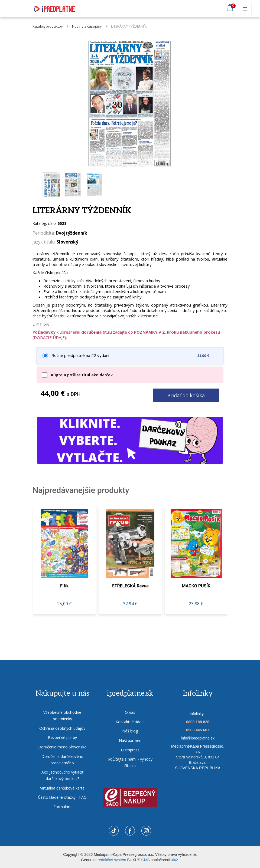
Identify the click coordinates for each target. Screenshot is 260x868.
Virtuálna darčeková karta (62, 788)
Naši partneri (130, 740)
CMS (146, 860)
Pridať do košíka (186, 395)
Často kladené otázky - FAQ (62, 798)
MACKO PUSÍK (196, 586)
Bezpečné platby (62, 738)
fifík (64, 586)
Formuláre (62, 807)
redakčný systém (112, 860)
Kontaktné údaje (130, 722)
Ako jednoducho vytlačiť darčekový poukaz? (62, 776)
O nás (130, 713)
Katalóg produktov (48, 26)
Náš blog (130, 731)
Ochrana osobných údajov (62, 728)
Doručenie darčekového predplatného (62, 760)
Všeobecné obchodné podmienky (62, 716)
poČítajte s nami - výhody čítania (130, 763)
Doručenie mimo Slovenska (62, 747)
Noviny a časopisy (87, 26)
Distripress (130, 750)
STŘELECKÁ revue (130, 586)
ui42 (174, 860)
